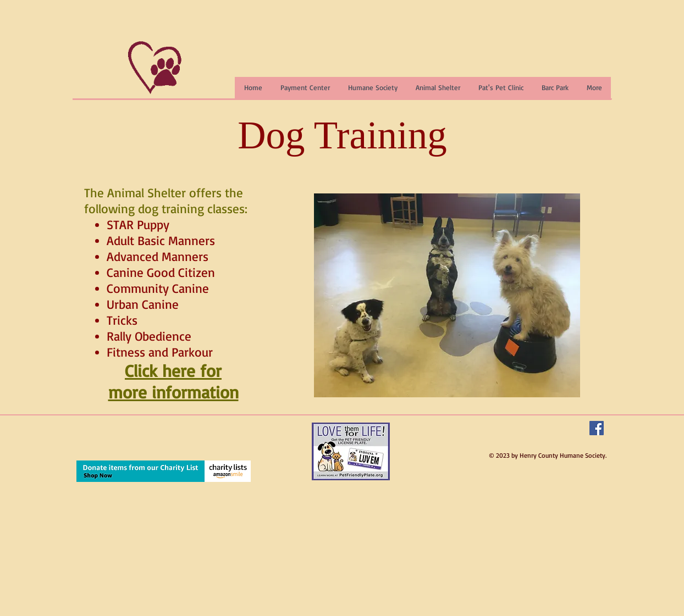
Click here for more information (173, 381)
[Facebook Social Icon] (597, 428)
